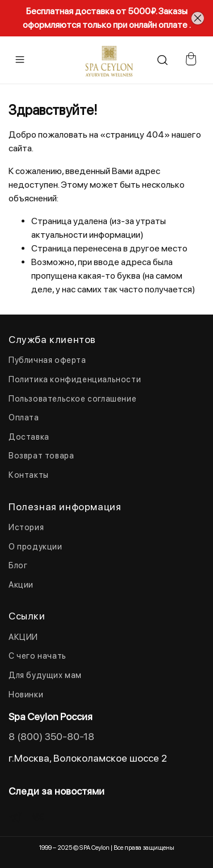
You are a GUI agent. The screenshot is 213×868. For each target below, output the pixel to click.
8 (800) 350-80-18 (51, 736)
